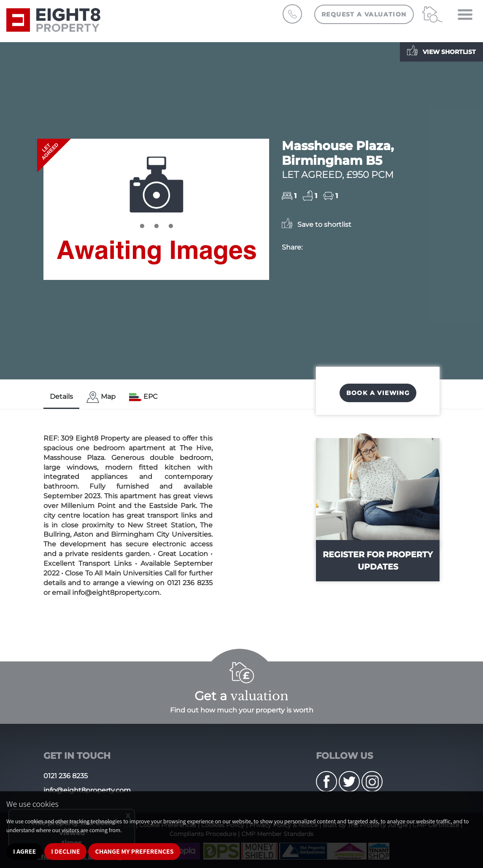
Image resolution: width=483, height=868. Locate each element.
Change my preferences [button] (134, 851)
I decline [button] (65, 851)
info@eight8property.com (87, 790)
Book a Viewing (378, 393)
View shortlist (441, 50)
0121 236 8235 (66, 776)
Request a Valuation (364, 14)
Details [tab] (61, 396)
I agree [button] (24, 851)
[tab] (101, 397)
